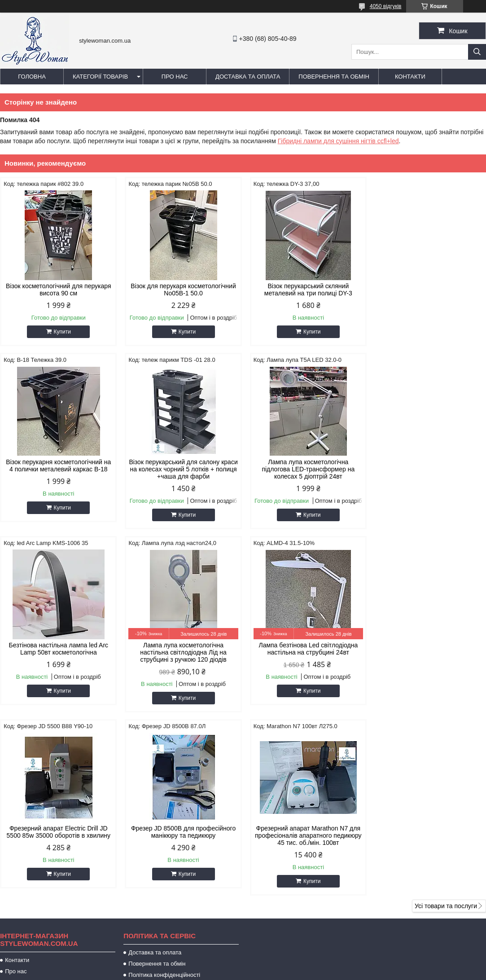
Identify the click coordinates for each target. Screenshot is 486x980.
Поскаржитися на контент (250, 971)
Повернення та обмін (334, 77)
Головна (32, 77)
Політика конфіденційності (164, 792)
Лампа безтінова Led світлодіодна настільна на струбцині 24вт (58, 649)
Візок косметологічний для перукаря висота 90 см (58, 290)
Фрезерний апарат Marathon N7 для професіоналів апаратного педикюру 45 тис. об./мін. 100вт (428, 652)
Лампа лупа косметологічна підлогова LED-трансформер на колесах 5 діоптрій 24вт (181, 469)
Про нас (175, 77)
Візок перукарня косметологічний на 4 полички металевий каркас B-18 (428, 290)
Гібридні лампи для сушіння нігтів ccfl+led (338, 141)
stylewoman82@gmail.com (302, 854)
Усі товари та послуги (446, 723)
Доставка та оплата (248, 77)
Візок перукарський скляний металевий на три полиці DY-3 (305, 290)
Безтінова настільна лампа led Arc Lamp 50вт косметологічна (305, 466)
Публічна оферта (151, 803)
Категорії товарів (100, 77)
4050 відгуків (386, 6)
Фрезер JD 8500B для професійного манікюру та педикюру (304, 649)
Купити (61, 332)
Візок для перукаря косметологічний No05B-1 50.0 (181, 290)
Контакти (410, 77)
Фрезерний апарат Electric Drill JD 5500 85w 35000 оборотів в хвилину (181, 649)
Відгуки (15, 799)
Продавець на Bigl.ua (243, 963)
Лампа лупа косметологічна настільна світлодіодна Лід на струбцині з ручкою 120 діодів (428, 469)
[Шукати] (477, 52)
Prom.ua (285, 955)
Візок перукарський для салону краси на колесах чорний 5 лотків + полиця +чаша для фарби (58, 469)
